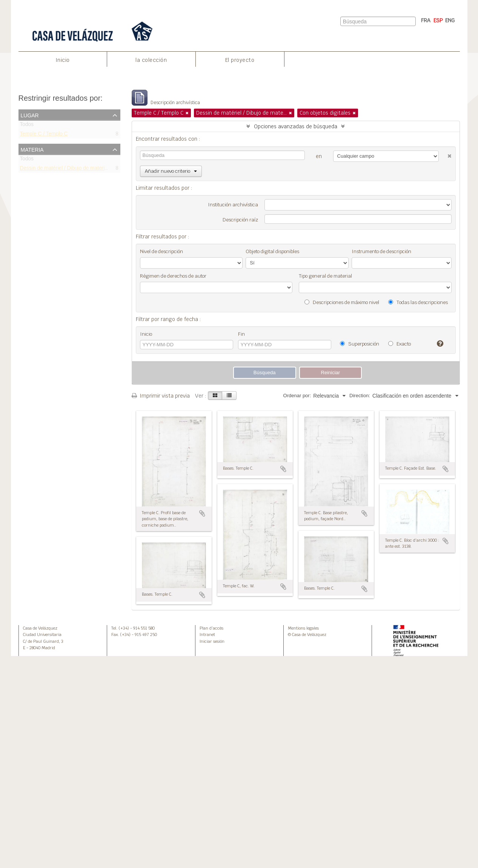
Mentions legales (303, 628)
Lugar (30, 115)
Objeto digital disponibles (272, 251)
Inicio (63, 60)
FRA (426, 20)
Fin (241, 334)
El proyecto (240, 60)
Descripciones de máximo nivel (342, 302)
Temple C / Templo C (44, 135)
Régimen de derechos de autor (173, 276)
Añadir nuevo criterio (171, 171)
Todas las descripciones (418, 302)
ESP (438, 20)
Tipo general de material (325, 276)
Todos (27, 126)
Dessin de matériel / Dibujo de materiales (67, 169)
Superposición (360, 344)
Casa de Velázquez (40, 628)
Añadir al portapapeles (202, 513)
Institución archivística (233, 205)
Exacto (400, 344)
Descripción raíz (240, 220)
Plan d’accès (211, 628)
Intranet (207, 634)
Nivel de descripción (161, 251)
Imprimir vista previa (161, 396)
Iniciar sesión (212, 641)
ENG (450, 20)
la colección (151, 60)
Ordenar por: (297, 396)
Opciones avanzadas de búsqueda (296, 126)
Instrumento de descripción (381, 251)
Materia (32, 149)
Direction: (360, 396)
